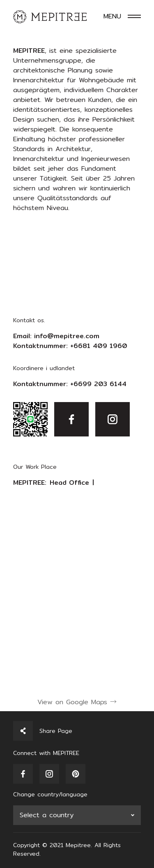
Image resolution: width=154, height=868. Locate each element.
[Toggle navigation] (122, 16)
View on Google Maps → (77, 702)
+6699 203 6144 (98, 384)
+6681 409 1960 (99, 346)
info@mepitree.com (67, 336)
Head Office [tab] (69, 483)
